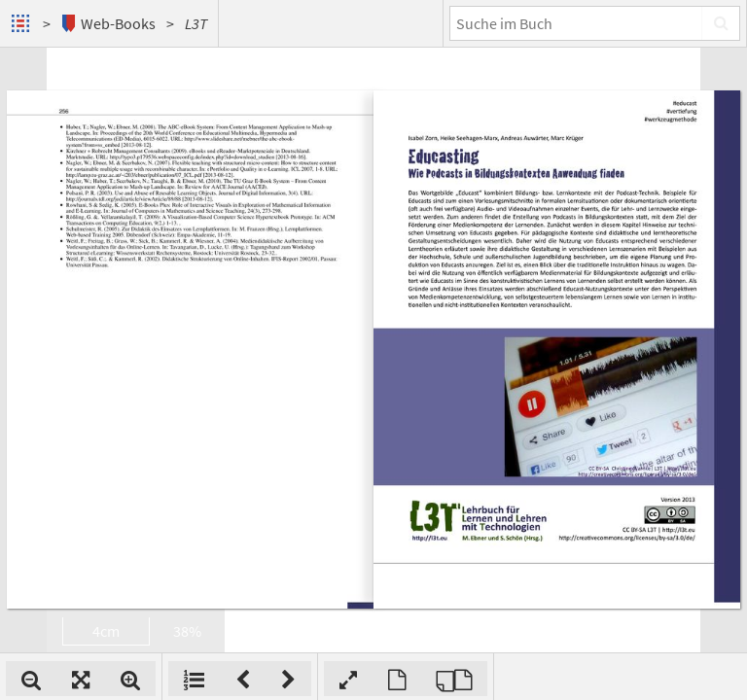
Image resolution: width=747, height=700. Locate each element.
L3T (196, 23)
